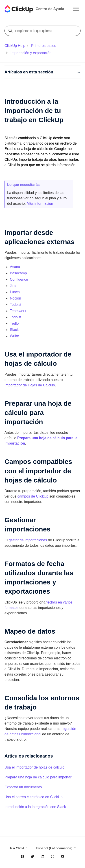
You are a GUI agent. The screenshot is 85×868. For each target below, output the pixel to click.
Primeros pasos (44, 46)
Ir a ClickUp (19, 848)
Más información (40, 204)
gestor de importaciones (28, 540)
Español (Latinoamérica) (56, 848)
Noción (15, 298)
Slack (14, 330)
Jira (13, 286)
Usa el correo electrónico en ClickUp (34, 797)
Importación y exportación (31, 53)
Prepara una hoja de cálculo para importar (38, 777)
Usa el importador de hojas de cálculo (35, 767)
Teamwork (18, 311)
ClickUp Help (15, 46)
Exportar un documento (23, 787)
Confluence (19, 279)
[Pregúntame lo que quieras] (43, 31)
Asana (15, 267)
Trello (14, 323)
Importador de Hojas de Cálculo (30, 385)
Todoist (16, 305)
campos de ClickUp (33, 496)
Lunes (15, 292)
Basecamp (18, 273)
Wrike (14, 336)
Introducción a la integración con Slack (35, 807)
